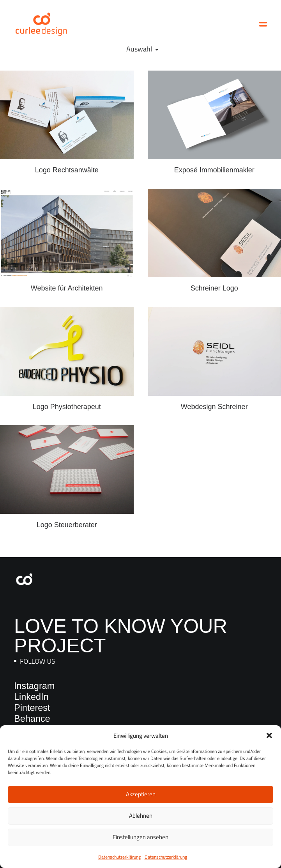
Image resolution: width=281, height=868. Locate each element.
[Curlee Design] (41, 24)
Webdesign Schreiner (214, 399)
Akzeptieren (141, 794)
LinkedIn (31, 697)
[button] (269, 735)
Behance (32, 719)
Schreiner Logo (214, 288)
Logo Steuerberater (67, 516)
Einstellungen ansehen (140, 837)
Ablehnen (141, 816)
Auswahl (139, 49)
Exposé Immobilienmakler (214, 170)
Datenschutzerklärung (119, 857)
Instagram (34, 686)
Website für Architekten (67, 288)
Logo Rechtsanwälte (67, 170)
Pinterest (32, 708)
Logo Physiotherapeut (67, 400)
